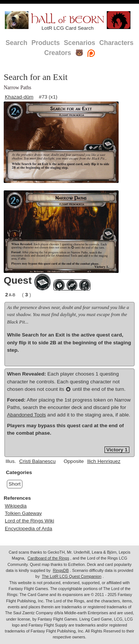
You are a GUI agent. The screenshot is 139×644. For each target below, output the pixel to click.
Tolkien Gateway (23, 513)
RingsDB (61, 570)
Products (46, 43)
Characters (116, 43)
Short (15, 484)
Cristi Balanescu (37, 461)
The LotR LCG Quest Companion (72, 576)
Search (16, 43)
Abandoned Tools (27, 415)
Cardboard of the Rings (48, 558)
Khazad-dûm (19, 97)
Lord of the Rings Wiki (29, 521)
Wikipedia (16, 506)
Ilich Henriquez (104, 461)
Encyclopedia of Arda (29, 529)
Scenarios (79, 43)
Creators (58, 53)
